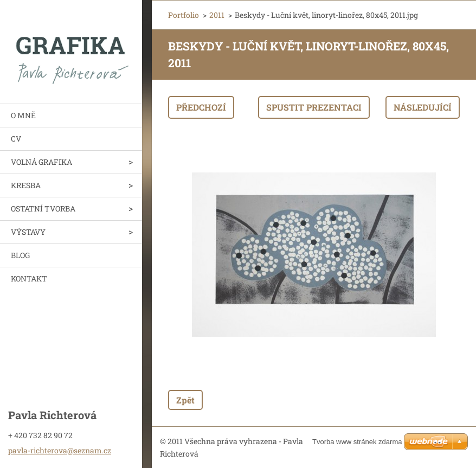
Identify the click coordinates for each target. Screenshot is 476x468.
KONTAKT (29, 278)
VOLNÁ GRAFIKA (41, 162)
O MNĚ (23, 115)
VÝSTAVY (28, 232)
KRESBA (26, 185)
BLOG (20, 255)
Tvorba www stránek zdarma (357, 442)
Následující (423, 107)
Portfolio (184, 15)
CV (16, 139)
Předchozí (201, 107)
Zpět (185, 400)
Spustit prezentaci (314, 107)
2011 (217, 15)
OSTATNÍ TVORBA (43, 209)
